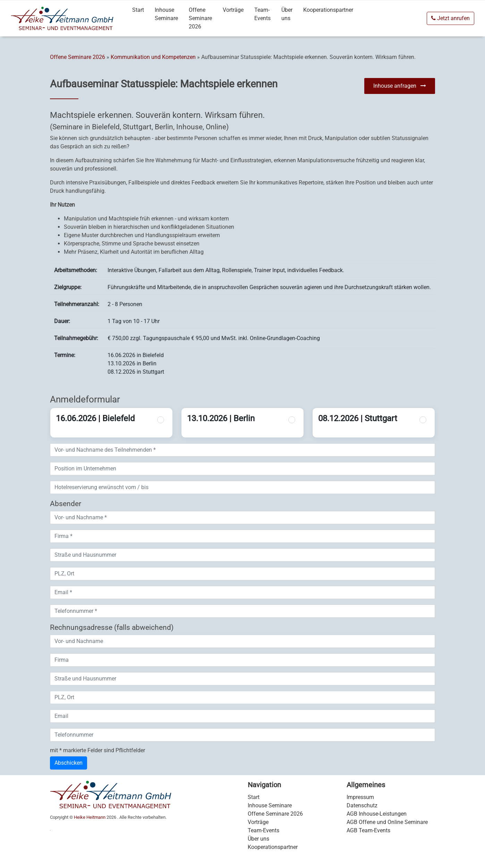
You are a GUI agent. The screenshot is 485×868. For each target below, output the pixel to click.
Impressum (360, 797)
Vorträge (233, 10)
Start (138, 10)
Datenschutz (362, 805)
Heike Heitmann (90, 817)
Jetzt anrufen (450, 18)
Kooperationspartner (328, 10)
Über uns (287, 14)
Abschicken (69, 763)
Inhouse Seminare (166, 14)
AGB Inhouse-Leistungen (377, 814)
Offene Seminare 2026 (200, 18)
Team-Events (262, 14)
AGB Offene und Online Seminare (387, 822)
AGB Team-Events (368, 830)
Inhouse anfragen (400, 86)
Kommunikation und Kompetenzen (153, 57)
